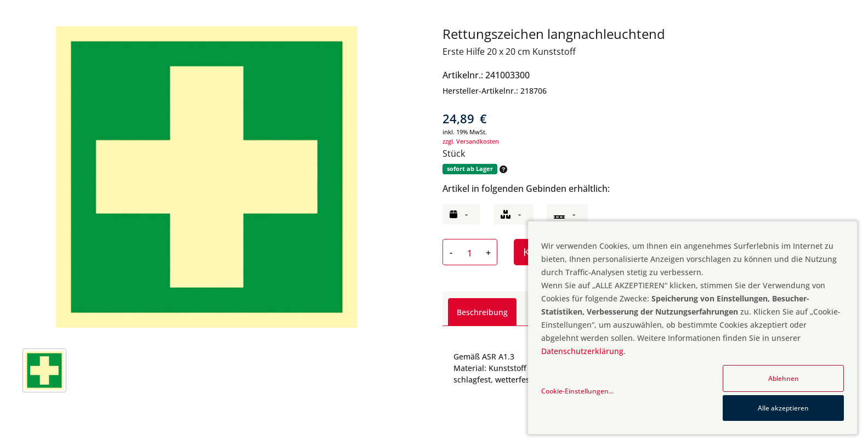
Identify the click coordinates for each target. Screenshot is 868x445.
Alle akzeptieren (783, 408)
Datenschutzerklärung (582, 351)
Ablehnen (784, 378)
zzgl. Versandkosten (471, 141)
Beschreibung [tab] (482, 312)
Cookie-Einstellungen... (577, 391)
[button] (502, 169)
